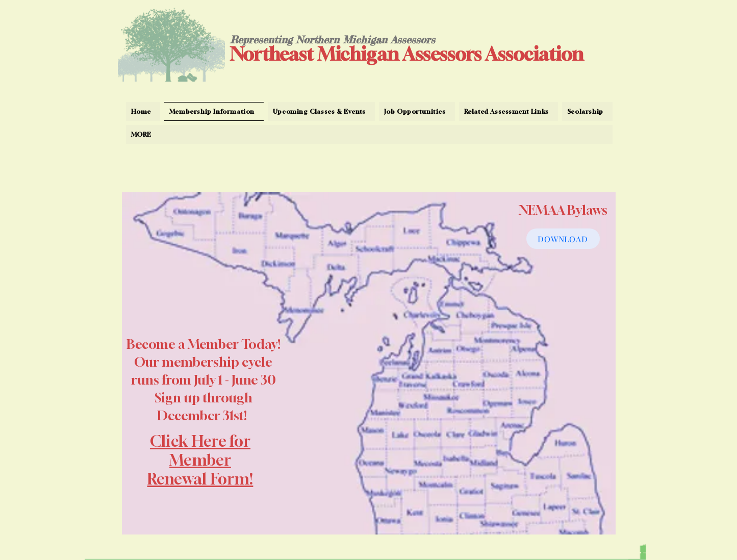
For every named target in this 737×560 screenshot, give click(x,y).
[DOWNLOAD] (563, 239)
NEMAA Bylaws (563, 210)
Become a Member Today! (204, 344)
